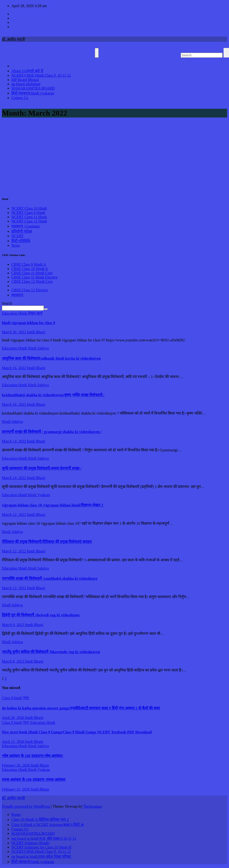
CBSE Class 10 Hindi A (30, 269)
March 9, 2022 (14, 625)
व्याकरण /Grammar (26, 226)
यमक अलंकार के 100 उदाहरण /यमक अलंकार (34, 780)
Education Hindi (15, 313)
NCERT (17, 236)
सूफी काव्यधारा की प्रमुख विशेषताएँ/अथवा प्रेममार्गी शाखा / (42, 468)
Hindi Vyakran (39, 495)
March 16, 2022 (14, 368)
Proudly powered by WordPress (26, 806)
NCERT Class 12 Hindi (29, 221)
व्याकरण (17, 295)
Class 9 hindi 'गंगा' (16, 698)
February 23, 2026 (16, 789)
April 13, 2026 (14, 742)
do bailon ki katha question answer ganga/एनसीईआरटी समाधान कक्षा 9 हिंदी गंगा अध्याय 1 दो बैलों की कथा (81, 708)
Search (7, 303)
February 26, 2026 (16, 765)
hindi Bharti (36, 332)
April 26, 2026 (14, 718)
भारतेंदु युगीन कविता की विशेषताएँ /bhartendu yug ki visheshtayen (51, 652)
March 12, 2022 (14, 515)
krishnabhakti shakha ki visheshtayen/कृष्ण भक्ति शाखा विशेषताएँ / (53, 395)
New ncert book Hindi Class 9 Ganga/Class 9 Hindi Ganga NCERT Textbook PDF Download (77, 732)
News (16, 245)
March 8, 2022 (14, 661)
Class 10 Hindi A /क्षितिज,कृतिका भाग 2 (40, 819)
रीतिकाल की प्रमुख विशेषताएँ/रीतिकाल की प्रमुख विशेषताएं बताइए (47, 542)
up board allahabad (26, 84)
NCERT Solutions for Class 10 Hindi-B (41, 847)
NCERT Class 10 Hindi (29, 208)
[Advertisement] (114, 156)
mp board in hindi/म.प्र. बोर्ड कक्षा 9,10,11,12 (44, 838)
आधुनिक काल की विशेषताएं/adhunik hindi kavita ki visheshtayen (51, 358)
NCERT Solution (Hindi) (30, 843)
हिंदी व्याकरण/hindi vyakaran (33, 93)
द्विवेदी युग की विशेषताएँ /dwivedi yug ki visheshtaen (41, 615)
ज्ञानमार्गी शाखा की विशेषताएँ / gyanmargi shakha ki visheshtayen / (52, 432)
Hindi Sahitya (38, 348)
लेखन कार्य (35, 313)
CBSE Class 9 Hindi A (29, 264)
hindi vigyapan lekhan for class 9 (28, 323)
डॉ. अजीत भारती (13, 39)
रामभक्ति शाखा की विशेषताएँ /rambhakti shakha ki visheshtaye (50, 578)
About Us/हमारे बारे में (27, 71)
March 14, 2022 (14, 441)
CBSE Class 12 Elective (30, 290)
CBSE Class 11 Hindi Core (32, 273)
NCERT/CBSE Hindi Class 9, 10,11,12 (41, 75)
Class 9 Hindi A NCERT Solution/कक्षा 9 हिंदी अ (47, 825)
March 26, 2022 (14, 332)
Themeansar (92, 806)
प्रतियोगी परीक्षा (22, 231)
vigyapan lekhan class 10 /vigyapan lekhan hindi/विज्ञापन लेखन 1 (53, 505)
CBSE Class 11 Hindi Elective (34, 277)
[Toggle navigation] (97, 53)
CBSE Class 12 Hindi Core (32, 281)
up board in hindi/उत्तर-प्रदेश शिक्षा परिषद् (41, 856)
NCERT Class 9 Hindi (28, 213)
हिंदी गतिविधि (21, 241)
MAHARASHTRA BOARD (33, 88)
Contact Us (20, 98)
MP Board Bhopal (25, 80)
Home (16, 814)
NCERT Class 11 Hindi (29, 217)
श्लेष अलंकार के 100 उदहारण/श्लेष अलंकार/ (33, 756)
